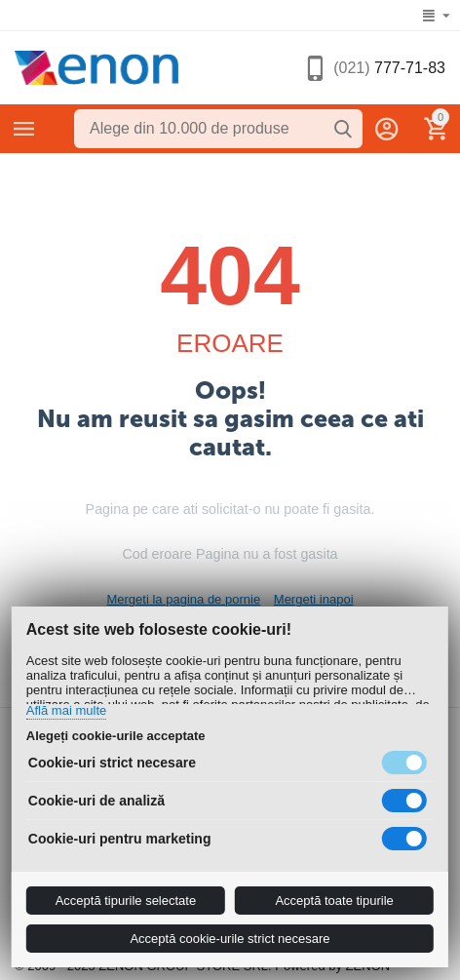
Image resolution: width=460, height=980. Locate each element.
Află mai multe (66, 711)
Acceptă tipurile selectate (126, 901)
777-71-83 (389, 68)
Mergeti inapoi (314, 599)
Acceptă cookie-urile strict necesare (230, 939)
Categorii (24, 129)
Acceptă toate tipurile (334, 901)
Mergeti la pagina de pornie (183, 599)
